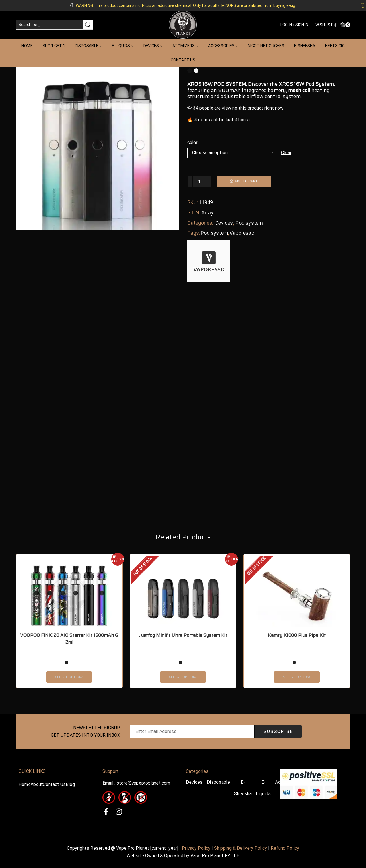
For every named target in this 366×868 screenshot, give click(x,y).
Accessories (223, 46)
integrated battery (264, 90)
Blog (70, 784)
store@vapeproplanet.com (143, 783)
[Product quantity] (199, 182)
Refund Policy (285, 848)
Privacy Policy (196, 848)
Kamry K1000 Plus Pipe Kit (297, 635)
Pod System (320, 84)
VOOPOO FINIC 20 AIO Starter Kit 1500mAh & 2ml (69, 639)
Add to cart (246, 181)
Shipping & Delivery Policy (241, 848)
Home (27, 46)
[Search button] (88, 25)
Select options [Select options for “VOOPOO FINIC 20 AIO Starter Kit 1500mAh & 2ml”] (69, 677)
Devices (153, 46)
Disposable (88, 46)
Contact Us (183, 60)
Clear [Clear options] (286, 153)
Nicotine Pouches (266, 46)
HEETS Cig (335, 46)
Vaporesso (242, 233)
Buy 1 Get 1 (54, 46)
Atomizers (185, 46)
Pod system (249, 223)
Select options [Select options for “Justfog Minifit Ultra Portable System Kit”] (183, 677)
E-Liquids (123, 46)
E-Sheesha (305, 46)
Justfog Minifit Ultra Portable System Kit (183, 635)
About (37, 784)
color (192, 143)
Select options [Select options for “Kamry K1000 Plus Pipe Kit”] (297, 677)
